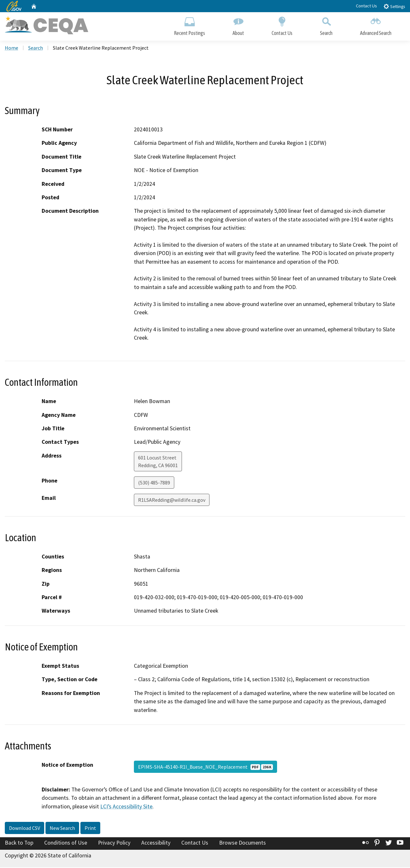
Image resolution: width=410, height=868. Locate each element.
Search (326, 25)
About (238, 25)
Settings (394, 6)
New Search (62, 829)
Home (12, 48)
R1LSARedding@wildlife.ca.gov (172, 500)
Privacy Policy (114, 843)
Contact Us (366, 6)
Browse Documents (242, 843)
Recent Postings (189, 25)
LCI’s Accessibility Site (126, 807)
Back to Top (19, 843)
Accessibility (156, 843)
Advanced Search (376, 25)
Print (90, 829)
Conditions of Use (66, 843)
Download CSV (25, 829)
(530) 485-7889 (154, 483)
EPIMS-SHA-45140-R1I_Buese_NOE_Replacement (205, 767)
